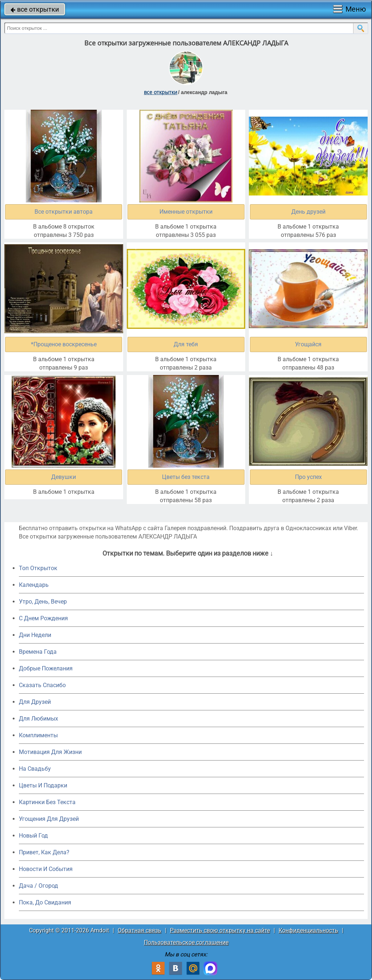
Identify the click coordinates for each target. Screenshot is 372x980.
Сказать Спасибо (42, 685)
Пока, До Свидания (45, 902)
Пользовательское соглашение (186, 942)
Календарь (34, 585)
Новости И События (46, 869)
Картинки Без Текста (47, 802)
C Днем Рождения (43, 618)
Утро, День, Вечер (43, 602)
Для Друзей (35, 702)
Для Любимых (39, 719)
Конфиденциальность (308, 930)
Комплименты (38, 735)
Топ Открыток (38, 568)
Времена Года (38, 652)
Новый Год (33, 836)
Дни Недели (35, 635)
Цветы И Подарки (43, 785)
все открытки (35, 9)
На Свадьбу (35, 769)
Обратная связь (139, 930)
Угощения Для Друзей (49, 819)
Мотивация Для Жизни (50, 752)
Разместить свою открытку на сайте (220, 930)
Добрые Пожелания (46, 668)
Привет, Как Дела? (44, 852)
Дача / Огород (39, 886)
